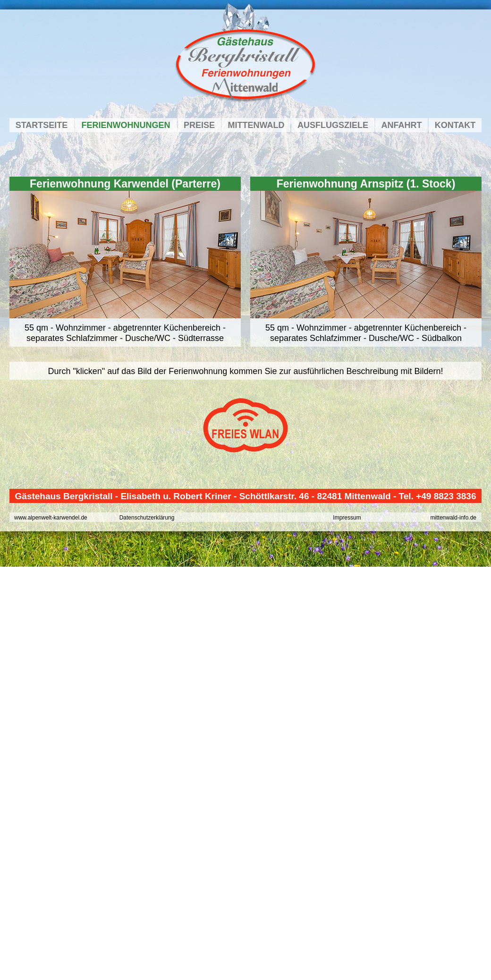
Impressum (347, 518)
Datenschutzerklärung (147, 518)
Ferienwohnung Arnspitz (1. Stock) (366, 184)
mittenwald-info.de (453, 518)
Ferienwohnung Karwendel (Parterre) (125, 184)
